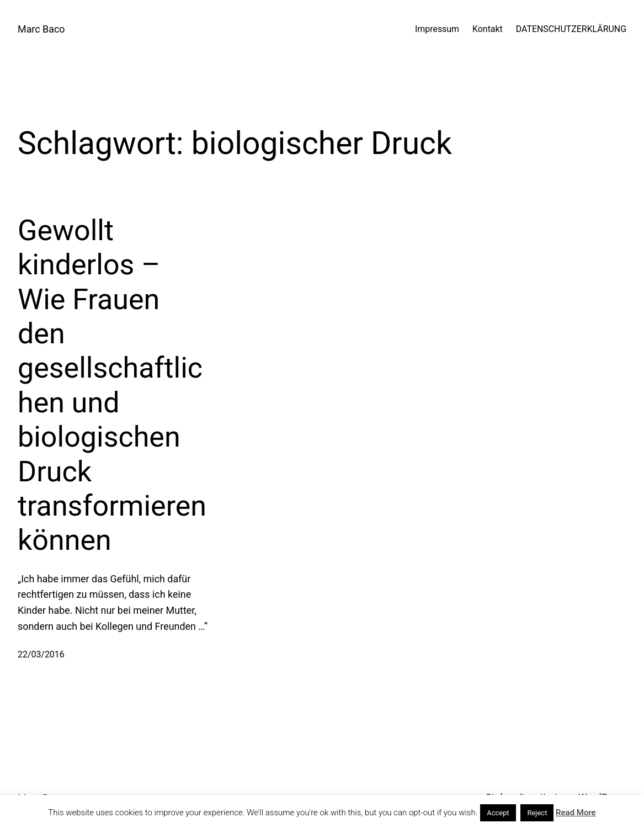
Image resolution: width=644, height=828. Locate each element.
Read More (576, 813)
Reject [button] (537, 813)
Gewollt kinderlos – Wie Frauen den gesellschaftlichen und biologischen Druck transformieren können (112, 386)
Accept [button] (498, 813)
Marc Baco (41, 29)
